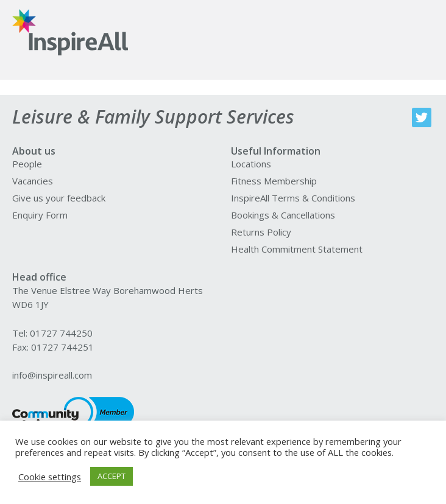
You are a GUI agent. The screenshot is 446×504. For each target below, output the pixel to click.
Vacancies (33, 181)
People (27, 164)
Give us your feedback (59, 198)
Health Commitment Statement (297, 249)
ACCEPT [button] (111, 476)
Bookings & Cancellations (283, 215)
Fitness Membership (274, 181)
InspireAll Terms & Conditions (293, 198)
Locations (251, 164)
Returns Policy (261, 232)
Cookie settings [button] (50, 477)
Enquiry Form (40, 215)
